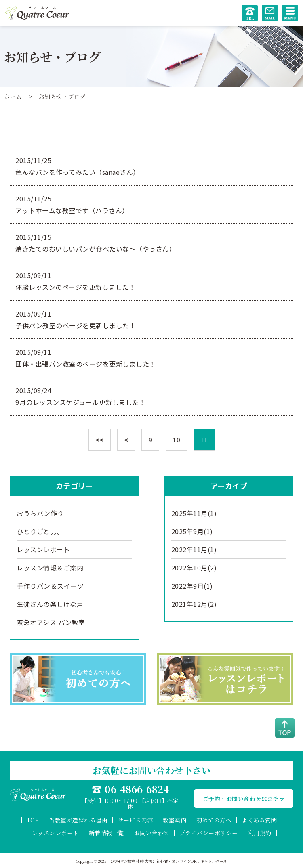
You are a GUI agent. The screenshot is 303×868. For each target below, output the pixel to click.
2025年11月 (194, 513)
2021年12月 (194, 604)
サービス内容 (135, 820)
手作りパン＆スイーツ (50, 586)
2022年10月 (194, 568)
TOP (33, 820)
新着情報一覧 (106, 833)
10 (176, 440)
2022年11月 (194, 549)
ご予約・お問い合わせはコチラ (244, 799)
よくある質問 (259, 820)
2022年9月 (192, 586)
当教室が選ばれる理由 (78, 820)
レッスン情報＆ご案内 (50, 568)
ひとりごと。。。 (40, 531)
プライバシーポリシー (209, 833)
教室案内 (175, 820)
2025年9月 (192, 531)
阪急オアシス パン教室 (51, 622)
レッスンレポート (43, 549)
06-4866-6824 (137, 789)
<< (100, 440)
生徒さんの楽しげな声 (50, 604)
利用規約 (260, 833)
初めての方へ (214, 820)
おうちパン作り (40, 513)
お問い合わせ (152, 833)
